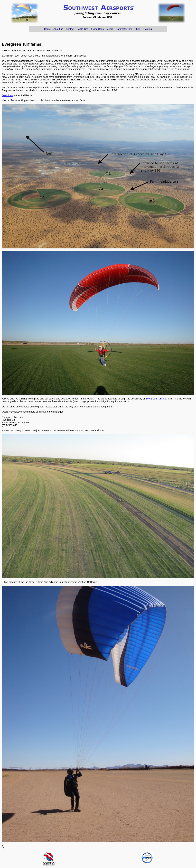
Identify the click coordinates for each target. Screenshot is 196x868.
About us (58, 29)
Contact (70, 29)
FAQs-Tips (83, 29)
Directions (7, 95)
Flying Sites (97, 29)
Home (47, 29)
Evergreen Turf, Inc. (156, 399)
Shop (137, 29)
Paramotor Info (124, 29)
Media (110, 29)
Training (147, 29)
